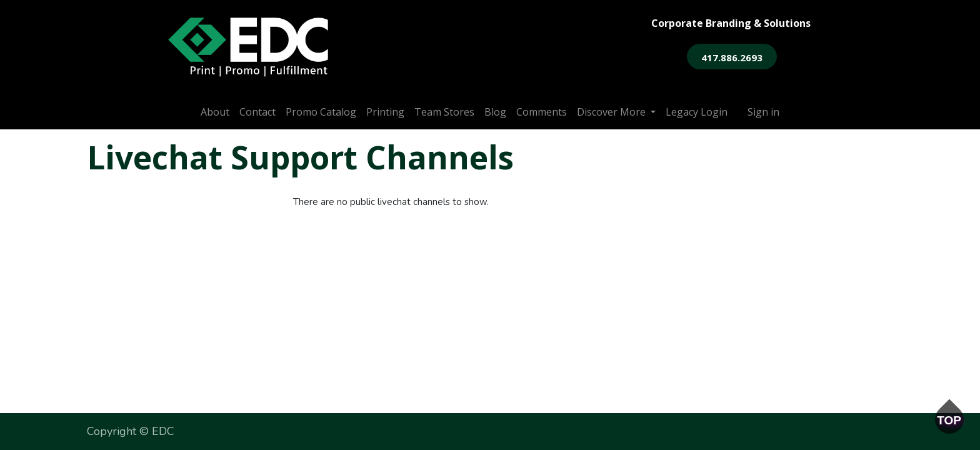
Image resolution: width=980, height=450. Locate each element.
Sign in (763, 112)
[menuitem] (215, 112)
